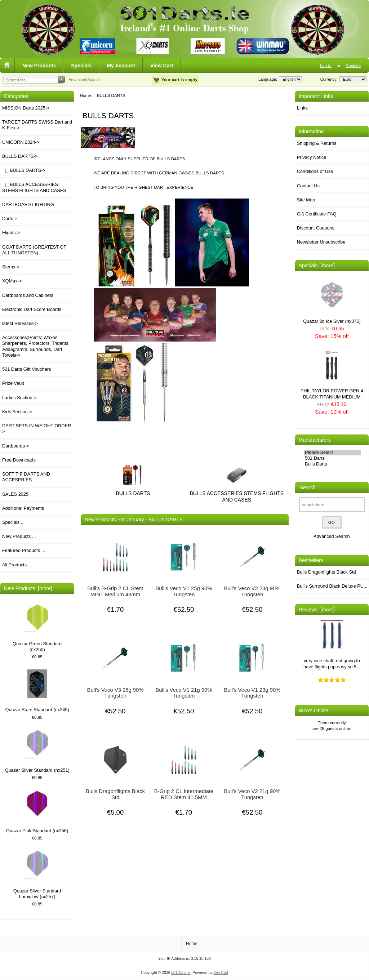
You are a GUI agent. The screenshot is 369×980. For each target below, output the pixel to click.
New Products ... (19, 536)
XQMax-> (12, 281)
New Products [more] (28, 588)
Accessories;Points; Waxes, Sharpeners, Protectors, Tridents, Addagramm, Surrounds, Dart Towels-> (36, 346)
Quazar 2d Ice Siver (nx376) (332, 302)
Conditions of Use (315, 171)
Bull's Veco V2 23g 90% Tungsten (252, 591)
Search (308, 487)
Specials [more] (317, 266)
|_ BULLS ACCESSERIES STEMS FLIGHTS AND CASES (34, 187)
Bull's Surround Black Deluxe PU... (332, 586)
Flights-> (11, 233)
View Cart (162, 66)
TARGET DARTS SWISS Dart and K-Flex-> (37, 125)
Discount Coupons (316, 228)
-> (20, 156)
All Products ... (17, 565)
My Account (121, 66)
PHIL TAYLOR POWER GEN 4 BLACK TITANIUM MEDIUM (332, 375)
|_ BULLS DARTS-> (24, 170)
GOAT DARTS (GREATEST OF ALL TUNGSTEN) (34, 250)
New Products (39, 66)
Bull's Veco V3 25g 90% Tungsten (115, 693)
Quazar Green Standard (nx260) (37, 628)
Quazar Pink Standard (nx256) (37, 812)
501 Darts (333, 458)
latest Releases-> (20, 323)
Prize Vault (13, 383)
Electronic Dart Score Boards (32, 309)
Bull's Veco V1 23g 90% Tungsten (252, 693)
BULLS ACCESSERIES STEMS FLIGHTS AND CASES (237, 493)
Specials (81, 66)
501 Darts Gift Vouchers (26, 369)
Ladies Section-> (19, 398)
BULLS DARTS (133, 490)
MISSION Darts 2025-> (26, 108)
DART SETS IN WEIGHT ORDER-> (37, 429)
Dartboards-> (16, 446)
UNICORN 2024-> (21, 142)
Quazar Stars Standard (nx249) (37, 691)
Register (353, 65)
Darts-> (10, 219)
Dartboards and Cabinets (28, 295)
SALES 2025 (15, 494)
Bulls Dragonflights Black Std (115, 794)
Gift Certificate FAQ (317, 214)
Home (86, 95)
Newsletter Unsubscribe (321, 242)
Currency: (328, 79)
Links (302, 108)
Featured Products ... (24, 550)
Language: (268, 79)
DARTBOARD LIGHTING (28, 204)
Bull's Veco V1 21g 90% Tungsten (184, 693)
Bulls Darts (333, 464)
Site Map (306, 200)
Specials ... (13, 522)
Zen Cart (221, 973)
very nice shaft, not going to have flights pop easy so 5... (332, 645)
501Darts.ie (181, 973)
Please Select (333, 453)
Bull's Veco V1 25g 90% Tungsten (184, 591)
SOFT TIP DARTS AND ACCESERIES (26, 477)
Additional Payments (23, 508)
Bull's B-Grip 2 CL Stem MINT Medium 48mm (115, 591)
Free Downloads (19, 460)
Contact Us (308, 186)
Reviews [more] (317, 610)
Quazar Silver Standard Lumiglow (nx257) (37, 875)
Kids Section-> (17, 412)
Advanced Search (84, 80)
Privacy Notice (312, 157)
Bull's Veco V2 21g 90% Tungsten (252, 794)
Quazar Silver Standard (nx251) (37, 751)
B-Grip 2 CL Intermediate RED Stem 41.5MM (184, 794)
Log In (326, 65)
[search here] (332, 505)
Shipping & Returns (317, 143)
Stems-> (11, 267)
